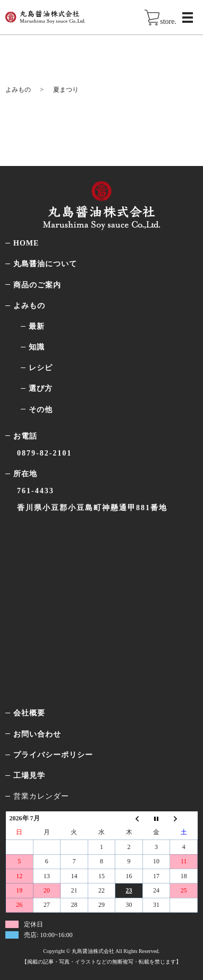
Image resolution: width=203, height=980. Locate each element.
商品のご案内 (37, 285)
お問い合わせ (37, 734)
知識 (37, 347)
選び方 (41, 388)
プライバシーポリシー (53, 755)
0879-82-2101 (44, 453)
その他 (41, 410)
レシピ (41, 368)
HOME (26, 243)
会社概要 (29, 713)
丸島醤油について (45, 264)
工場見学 (29, 776)
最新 (37, 326)
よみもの (18, 90)
